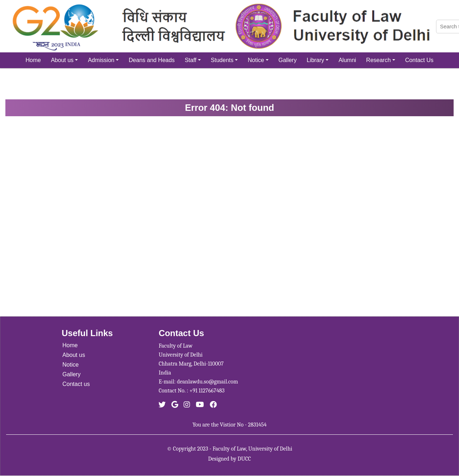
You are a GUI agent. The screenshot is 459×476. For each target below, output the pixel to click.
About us (64, 60)
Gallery (288, 60)
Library (318, 60)
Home (33, 60)
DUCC (244, 459)
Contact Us (419, 60)
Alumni (347, 60)
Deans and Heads (152, 60)
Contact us (76, 384)
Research (381, 60)
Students (224, 60)
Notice (258, 60)
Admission (103, 60)
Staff (193, 60)
